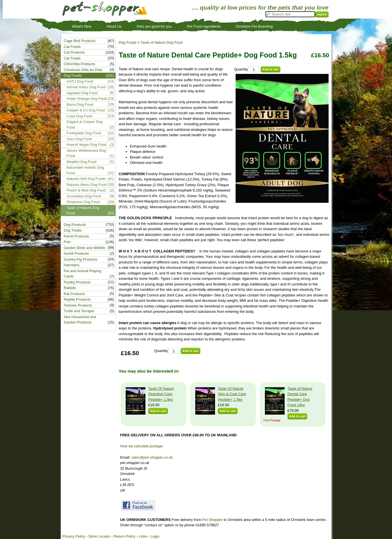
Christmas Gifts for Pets (83, 70)
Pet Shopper (212, 520)
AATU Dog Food (80, 81)
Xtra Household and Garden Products (80, 320)
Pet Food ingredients (204, 26)
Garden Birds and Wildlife (84, 248)
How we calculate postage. (142, 446)
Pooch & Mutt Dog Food (86, 190)
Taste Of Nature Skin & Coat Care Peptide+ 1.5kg (232, 394)
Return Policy (124, 536)
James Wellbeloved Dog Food (86, 153)
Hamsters (72, 265)
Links (143, 536)
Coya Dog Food (79, 116)
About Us (114, 26)
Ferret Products (76, 236)
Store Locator (99, 536)
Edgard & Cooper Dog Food (85, 125)
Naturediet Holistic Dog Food (85, 170)
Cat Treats (72, 58)
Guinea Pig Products (80, 259)
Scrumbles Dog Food (84, 196)
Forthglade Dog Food (84, 133)
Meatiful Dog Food (81, 162)
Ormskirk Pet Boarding (254, 26)
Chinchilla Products (79, 64)
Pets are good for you (154, 26)
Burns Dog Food (80, 104)
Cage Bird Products (80, 41)
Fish (67, 242)
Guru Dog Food (79, 139)
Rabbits (70, 288)
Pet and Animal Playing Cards (83, 274)
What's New (82, 26)
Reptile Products (77, 299)
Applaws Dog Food (82, 93)
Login (155, 536)
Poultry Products (77, 282)
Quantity (241, 69)
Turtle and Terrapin (79, 311)
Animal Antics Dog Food (86, 87)
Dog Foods (128, 42)
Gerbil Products (76, 253)
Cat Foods (72, 47)
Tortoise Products (78, 305)
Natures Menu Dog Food (87, 185)
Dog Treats (73, 230)
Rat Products (74, 294)
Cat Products (74, 52)
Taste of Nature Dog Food (162, 42)
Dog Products (75, 225)
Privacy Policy (74, 536)
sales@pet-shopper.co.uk (152, 457)
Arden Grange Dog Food (87, 99)
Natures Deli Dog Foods (86, 179)
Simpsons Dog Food (83, 202)
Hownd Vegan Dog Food (87, 145)
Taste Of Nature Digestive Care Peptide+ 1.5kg (161, 394)
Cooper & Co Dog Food (86, 110)
